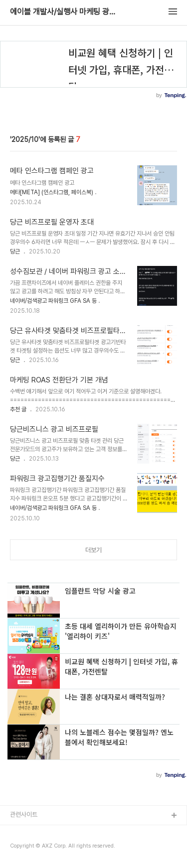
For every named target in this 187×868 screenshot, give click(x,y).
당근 (15, 251)
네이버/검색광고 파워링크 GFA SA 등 (53, 301)
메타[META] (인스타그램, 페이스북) (52, 192)
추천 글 (18, 409)
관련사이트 (24, 814)
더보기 (93, 550)
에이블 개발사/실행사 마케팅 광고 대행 (65, 12)
